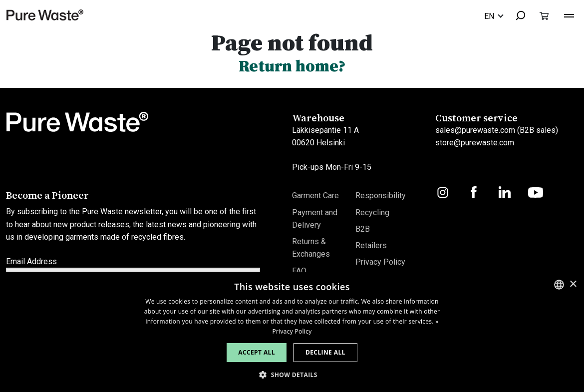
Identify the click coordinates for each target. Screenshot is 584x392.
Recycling (372, 212)
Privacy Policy (380, 262)
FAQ (299, 271)
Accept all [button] (257, 352)
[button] (292, 375)
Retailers (371, 245)
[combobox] (516, 16)
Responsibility (381, 196)
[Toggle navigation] (569, 14)
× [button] (573, 284)
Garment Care (315, 196)
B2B (363, 229)
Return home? (292, 66)
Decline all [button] (325, 352)
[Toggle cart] (544, 16)
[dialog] (292, 332)
